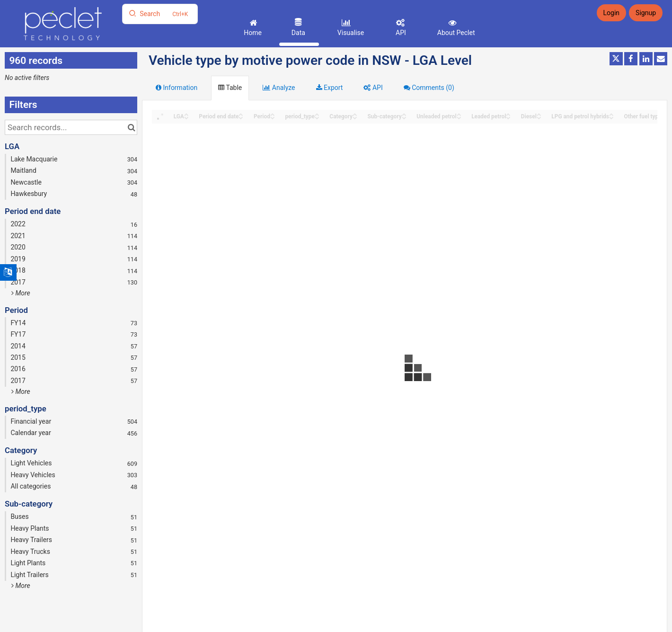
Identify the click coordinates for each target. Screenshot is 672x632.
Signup (646, 13)
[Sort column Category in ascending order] (355, 114)
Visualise (350, 33)
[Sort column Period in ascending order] (273, 114)
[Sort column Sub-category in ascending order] (404, 114)
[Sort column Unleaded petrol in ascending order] (459, 114)
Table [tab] (230, 88)
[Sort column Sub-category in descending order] (404, 117)
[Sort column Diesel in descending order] (539, 117)
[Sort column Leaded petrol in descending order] (508, 117)
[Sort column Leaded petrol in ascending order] (508, 114)
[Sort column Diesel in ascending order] (539, 114)
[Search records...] (71, 127)
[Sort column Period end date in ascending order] (241, 114)
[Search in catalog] (131, 127)
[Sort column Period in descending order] (273, 117)
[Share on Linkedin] (646, 59)
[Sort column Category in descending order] (355, 117)
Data (297, 33)
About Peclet (455, 33)
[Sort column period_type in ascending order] (317, 114)
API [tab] (373, 88)
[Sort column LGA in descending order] (186, 117)
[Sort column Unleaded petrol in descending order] (459, 117)
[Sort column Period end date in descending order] (241, 117)
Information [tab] (177, 88)
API (400, 33)
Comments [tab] (429, 88)
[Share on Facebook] (631, 59)
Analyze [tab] (279, 88)
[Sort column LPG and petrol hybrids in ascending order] (611, 114)
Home (252, 33)
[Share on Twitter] (616, 59)
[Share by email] (661, 59)
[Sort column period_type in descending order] (317, 117)
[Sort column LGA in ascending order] (186, 114)
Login (612, 13)
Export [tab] (330, 88)
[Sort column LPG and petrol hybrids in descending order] (611, 117)
